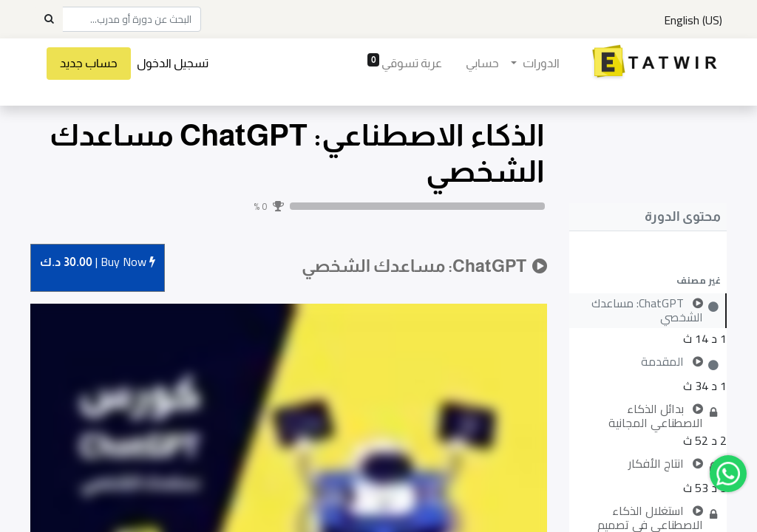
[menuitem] (482, 64)
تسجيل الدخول (173, 63)
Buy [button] (98, 263)
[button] (648, 280)
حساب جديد (89, 63)
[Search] (49, 19)
